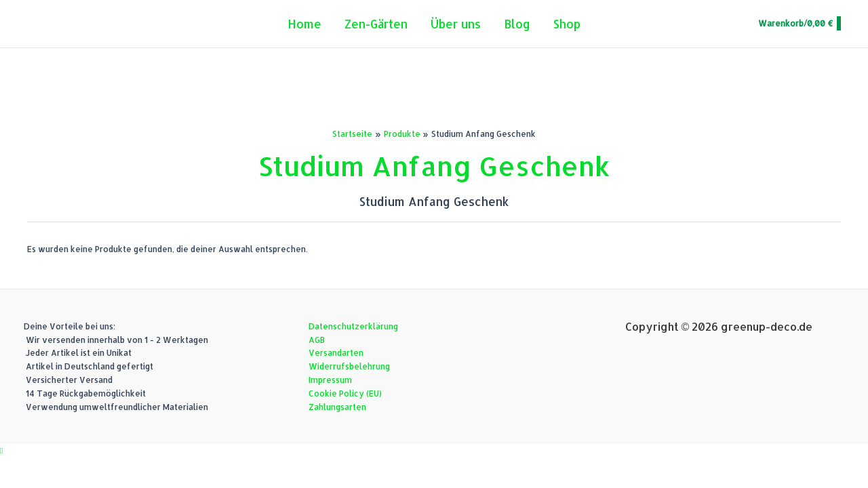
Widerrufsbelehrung (349, 366)
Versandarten (336, 353)
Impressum (330, 380)
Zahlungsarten (337, 407)
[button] (1, 450)
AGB (317, 340)
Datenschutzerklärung (353, 326)
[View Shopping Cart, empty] (799, 24)
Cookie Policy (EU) (345, 393)
